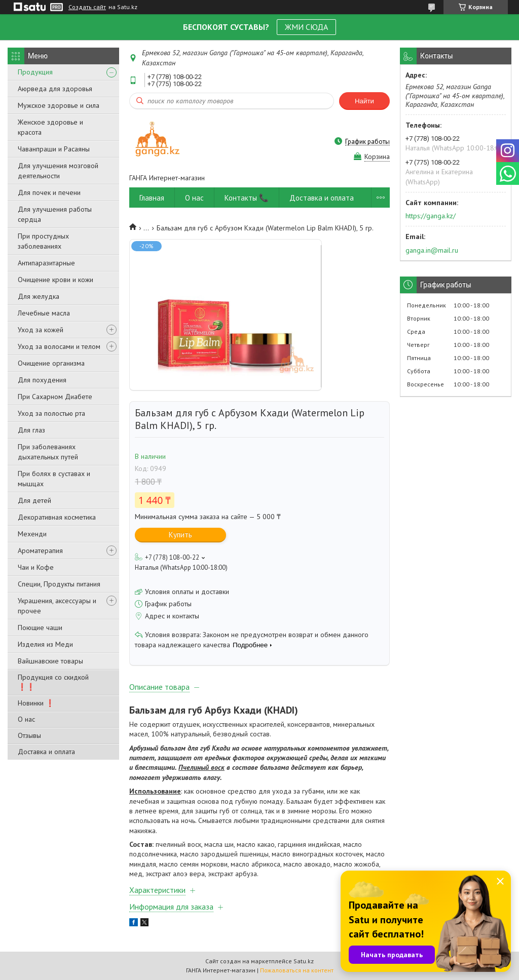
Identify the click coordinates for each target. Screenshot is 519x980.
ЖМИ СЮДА (306, 27)
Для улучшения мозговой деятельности (58, 171)
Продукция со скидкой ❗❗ (53, 682)
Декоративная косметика (57, 517)
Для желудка (39, 296)
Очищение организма (51, 363)
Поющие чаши (40, 628)
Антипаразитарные (46, 263)
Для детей (34, 500)
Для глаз (31, 430)
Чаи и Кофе (36, 567)
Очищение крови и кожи (55, 280)
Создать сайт (87, 7)
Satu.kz (304, 961)
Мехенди (32, 534)
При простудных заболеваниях (43, 241)
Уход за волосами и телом (59, 346)
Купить (180, 535)
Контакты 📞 (247, 198)
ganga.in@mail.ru (432, 250)
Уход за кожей (41, 330)
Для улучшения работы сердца (55, 214)
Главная (152, 198)
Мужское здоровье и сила (59, 105)
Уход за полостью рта (51, 413)
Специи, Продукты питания (59, 584)
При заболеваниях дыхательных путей (48, 452)
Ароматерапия (40, 551)
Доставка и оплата (46, 752)
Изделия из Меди (45, 644)
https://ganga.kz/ (431, 216)
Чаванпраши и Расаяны (54, 149)
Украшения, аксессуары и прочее (57, 606)
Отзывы (29, 735)
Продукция (35, 72)
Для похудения (42, 380)
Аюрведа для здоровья (55, 89)
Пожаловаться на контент (297, 970)
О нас (26, 719)
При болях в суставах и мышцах (54, 479)
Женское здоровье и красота (50, 127)
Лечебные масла (44, 313)
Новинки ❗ (36, 703)
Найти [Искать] (364, 101)
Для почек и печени (49, 192)
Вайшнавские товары (50, 661)
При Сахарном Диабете (55, 397)
